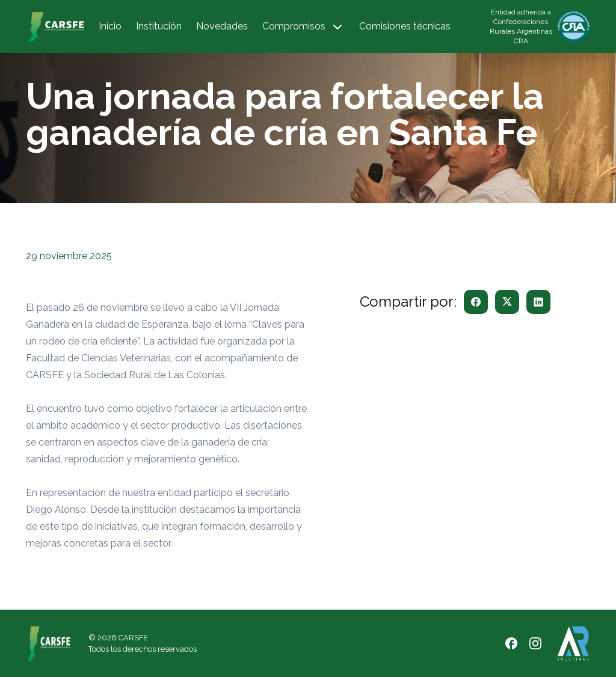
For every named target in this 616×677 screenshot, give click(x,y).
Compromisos (303, 27)
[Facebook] (511, 643)
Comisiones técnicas (405, 26)
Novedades (222, 26)
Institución (159, 26)
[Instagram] (535, 643)
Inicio (110, 26)
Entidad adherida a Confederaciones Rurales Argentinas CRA (521, 26)
